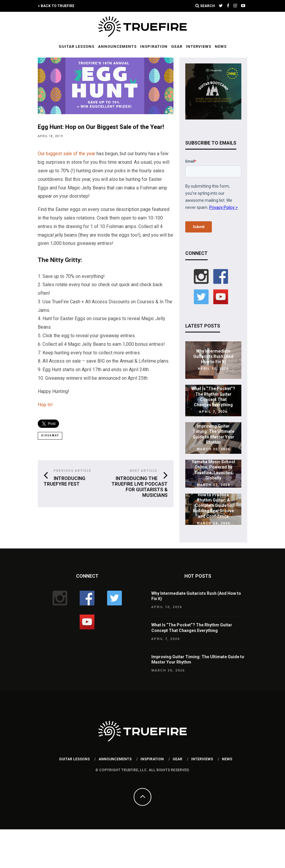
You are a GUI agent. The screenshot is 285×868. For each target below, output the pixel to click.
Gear (177, 46)
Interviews (199, 46)
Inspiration (154, 46)
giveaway (50, 435)
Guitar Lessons (77, 46)
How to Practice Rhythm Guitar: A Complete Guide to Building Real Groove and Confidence (213, 506)
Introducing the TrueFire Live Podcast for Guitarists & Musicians (140, 487)
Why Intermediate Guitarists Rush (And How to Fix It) (213, 356)
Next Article (144, 471)
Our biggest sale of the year (67, 154)
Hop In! (45, 405)
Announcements (117, 46)
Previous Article (73, 471)
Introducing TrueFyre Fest (64, 481)
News (221, 46)
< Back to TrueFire (56, 6)
